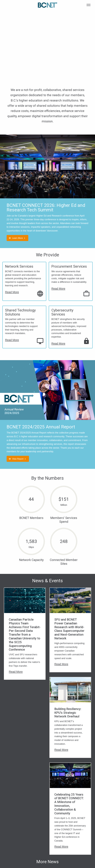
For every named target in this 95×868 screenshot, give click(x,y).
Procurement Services (69, 267)
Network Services (19, 267)
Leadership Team (16, 836)
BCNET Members (58, 843)
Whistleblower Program (77, 845)
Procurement (35, 840)
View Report (18, 459)
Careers (11, 848)
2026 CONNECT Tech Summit (57, 833)
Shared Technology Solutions (20, 312)
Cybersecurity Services (62, 312)
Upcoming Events (58, 839)
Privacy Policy (77, 831)
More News (47, 784)
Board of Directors (11, 842)
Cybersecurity (35, 831)
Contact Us (12, 852)
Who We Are (13, 831)
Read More (12, 292)
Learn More (17, 238)
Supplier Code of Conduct (79, 837)
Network (32, 836)
